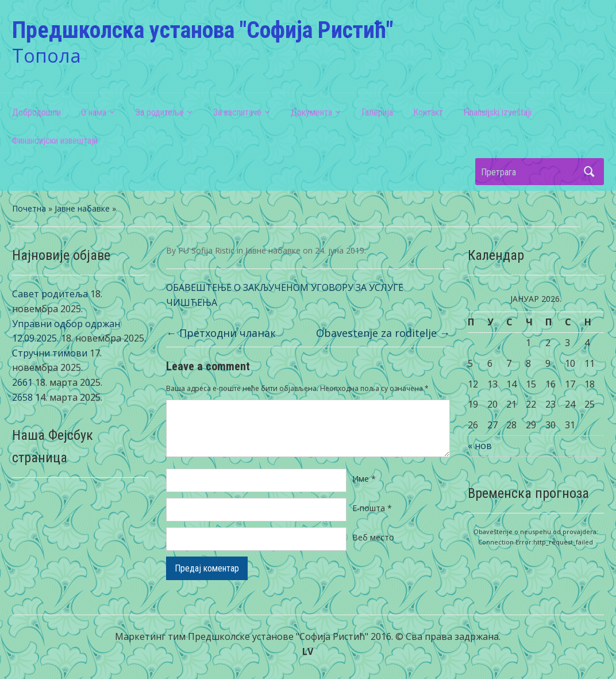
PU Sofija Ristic (206, 250)
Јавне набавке (82, 208)
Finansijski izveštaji (497, 112)
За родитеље (160, 112)
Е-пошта (372, 508)
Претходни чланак (221, 333)
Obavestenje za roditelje (383, 333)
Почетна (29, 208)
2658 (22, 397)
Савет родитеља (50, 294)
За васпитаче (237, 112)
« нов (480, 446)
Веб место (373, 537)
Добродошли (36, 112)
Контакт (428, 112)
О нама (94, 112)
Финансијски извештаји (55, 141)
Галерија (377, 112)
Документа (311, 112)
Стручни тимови (50, 353)
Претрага (590, 172)
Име (364, 479)
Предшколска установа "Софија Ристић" (203, 30)
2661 (22, 382)
